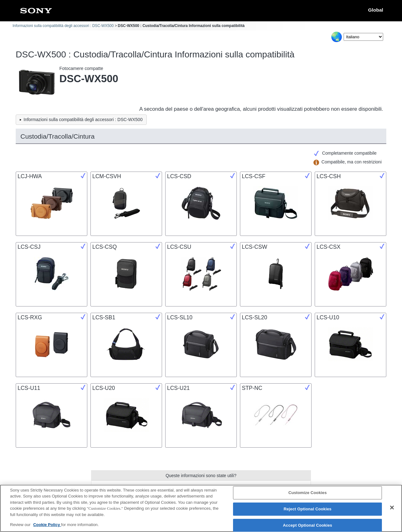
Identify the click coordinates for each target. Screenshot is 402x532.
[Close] (392, 511)
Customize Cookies (307, 496)
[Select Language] (363, 37)
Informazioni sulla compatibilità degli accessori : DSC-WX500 (63, 26)
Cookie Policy (47, 528)
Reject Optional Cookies (308, 512)
